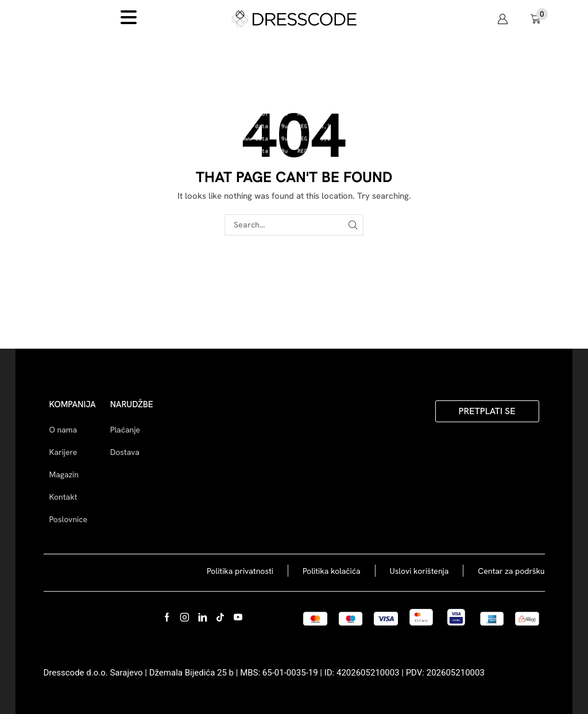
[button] (502, 19)
